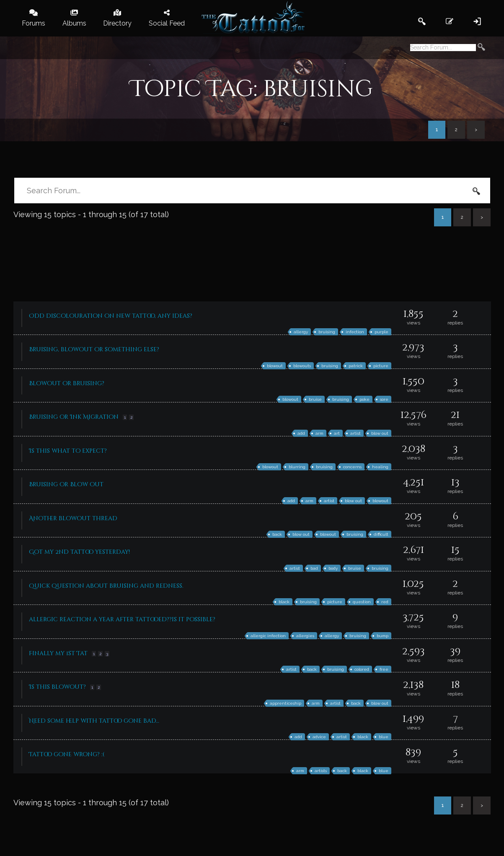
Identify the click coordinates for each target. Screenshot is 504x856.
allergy (301, 332)
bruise (315, 399)
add (301, 433)
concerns (352, 467)
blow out (380, 433)
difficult (381, 534)
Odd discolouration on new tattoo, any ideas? (111, 316)
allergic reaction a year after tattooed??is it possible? (122, 619)
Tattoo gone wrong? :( (67, 754)
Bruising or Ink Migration (74, 417)
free (384, 669)
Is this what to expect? (68, 451)
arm (319, 433)
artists (321, 771)
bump (383, 636)
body (333, 568)
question (362, 602)
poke (364, 399)
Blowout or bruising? (67, 383)
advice (319, 737)
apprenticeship (286, 703)
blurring (297, 467)
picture (381, 366)
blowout (275, 366)
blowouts (302, 366)
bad (314, 568)
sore (384, 399)
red (385, 602)
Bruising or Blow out (66, 484)
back (277, 534)
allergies (305, 636)
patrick (356, 366)
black (284, 602)
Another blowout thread (73, 518)
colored (362, 669)
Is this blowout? (57, 687)
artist (355, 433)
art (337, 433)
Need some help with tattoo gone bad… (94, 721)
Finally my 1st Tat (58, 653)
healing (380, 467)
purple (381, 332)
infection (355, 332)
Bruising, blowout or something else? (94, 349)
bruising (327, 332)
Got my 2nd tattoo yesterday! (79, 552)
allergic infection (268, 636)
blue (384, 737)
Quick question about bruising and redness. (106, 586)
